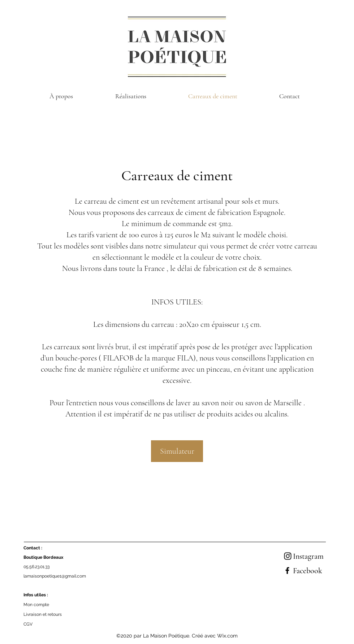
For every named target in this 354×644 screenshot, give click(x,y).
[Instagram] (288, 556)
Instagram (308, 556)
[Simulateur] (177, 451)
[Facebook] (287, 570)
